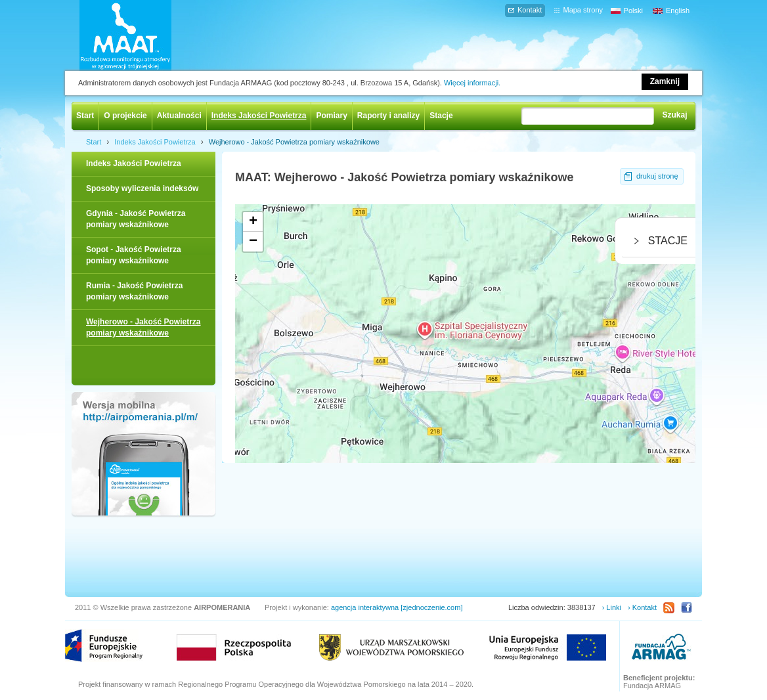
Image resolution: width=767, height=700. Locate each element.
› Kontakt (642, 607)
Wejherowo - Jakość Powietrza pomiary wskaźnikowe (294, 142)
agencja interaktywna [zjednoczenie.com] (397, 607)
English (678, 11)
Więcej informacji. (472, 83)
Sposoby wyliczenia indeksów (142, 188)
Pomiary (331, 116)
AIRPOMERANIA (144, 35)
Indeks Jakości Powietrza (259, 116)
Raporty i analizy (388, 116)
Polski (633, 11)
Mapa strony (583, 10)
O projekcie (125, 116)
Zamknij (665, 81)
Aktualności (179, 116)
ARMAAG (661, 648)
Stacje (441, 116)
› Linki (612, 607)
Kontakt (530, 10)
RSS (669, 608)
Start (85, 116)
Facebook (687, 608)
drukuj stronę (657, 176)
